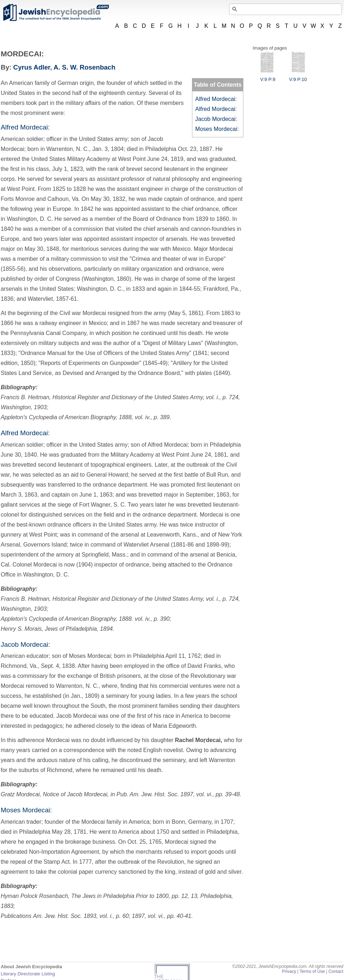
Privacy (289, 971)
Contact (336, 971)
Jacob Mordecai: (216, 119)
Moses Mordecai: (217, 129)
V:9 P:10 (298, 77)
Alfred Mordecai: (216, 99)
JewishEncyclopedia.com (56, 12)
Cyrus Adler (32, 67)
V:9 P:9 (268, 77)
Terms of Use (312, 971)
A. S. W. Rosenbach (84, 67)
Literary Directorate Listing (28, 974)
